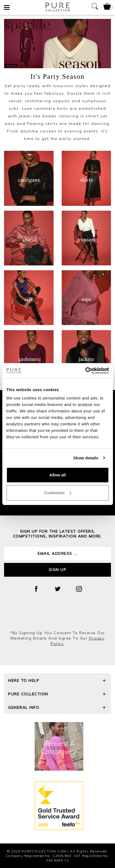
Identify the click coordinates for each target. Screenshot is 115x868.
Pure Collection (57, 695)
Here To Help (57, 681)
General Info (57, 708)
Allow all (57, 475)
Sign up (58, 570)
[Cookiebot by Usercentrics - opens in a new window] (85, 371)
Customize (58, 493)
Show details (86, 458)
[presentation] (58, 616)
